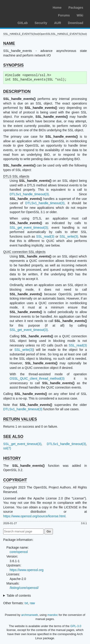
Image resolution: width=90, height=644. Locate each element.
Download (76, 23)
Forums (64, 15)
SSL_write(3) (69, 236)
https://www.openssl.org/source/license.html (34, 516)
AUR (57, 23)
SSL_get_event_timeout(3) (29, 228)
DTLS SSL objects (16, 176)
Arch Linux (25, 7)
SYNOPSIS (13, 65)
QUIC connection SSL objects (24, 252)
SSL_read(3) (45, 236)
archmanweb (29, 615)
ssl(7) (7, 448)
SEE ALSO (13, 437)
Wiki (80, 15)
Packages (76, 8)
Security (41, 23)
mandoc (53, 615)
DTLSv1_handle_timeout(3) (29, 194)
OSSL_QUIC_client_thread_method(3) (37, 378)
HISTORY (12, 458)
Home (57, 8)
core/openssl (19, 552)
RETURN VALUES (20, 419)
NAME (9, 43)
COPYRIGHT (15, 480)
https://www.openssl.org (27, 570)
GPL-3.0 (76, 626)
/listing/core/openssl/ (24, 588)
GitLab (23, 23)
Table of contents (19, 596)
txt (26, 603)
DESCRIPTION (17, 91)
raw (32, 603)
